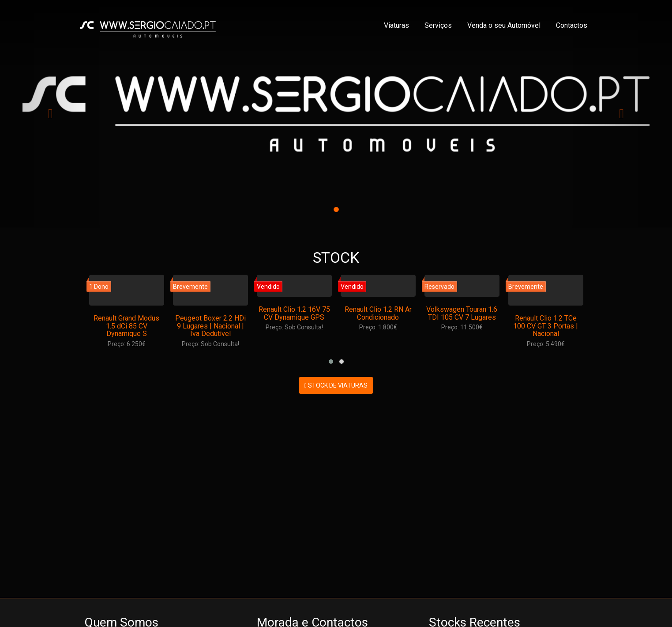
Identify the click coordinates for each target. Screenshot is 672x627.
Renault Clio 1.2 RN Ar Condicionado (378, 313)
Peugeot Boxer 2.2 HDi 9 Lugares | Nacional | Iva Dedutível (210, 326)
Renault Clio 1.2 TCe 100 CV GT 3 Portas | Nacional (546, 326)
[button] (331, 362)
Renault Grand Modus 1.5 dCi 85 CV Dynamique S (126, 326)
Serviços (438, 25)
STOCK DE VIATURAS (336, 385)
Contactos (572, 25)
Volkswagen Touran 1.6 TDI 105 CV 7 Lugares (462, 313)
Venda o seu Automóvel (504, 25)
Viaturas (396, 25)
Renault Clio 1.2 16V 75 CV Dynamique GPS (294, 313)
